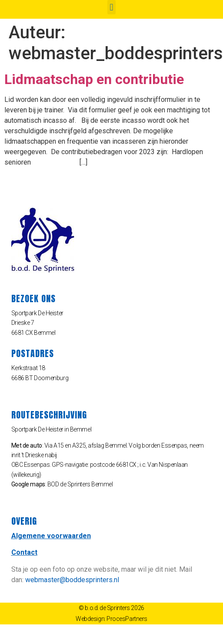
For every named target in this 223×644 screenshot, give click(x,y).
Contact (24, 552)
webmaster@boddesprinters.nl (72, 580)
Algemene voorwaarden (51, 536)
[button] (111, 7)
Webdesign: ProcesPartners (111, 619)
